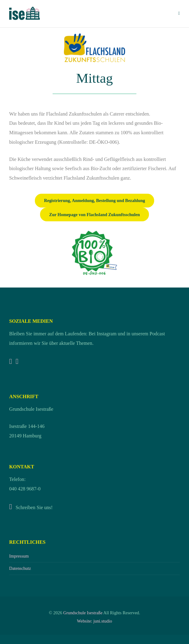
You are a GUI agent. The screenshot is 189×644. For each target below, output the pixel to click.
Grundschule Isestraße (83, 613)
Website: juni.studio (95, 621)
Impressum (19, 556)
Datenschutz (20, 568)
